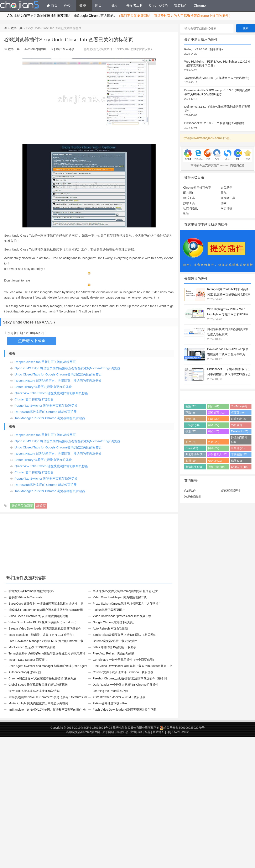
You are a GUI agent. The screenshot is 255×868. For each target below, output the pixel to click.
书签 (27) (236, 425)
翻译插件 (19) (194, 467)
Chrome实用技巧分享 (197, 188)
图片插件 (189, 193)
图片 (114, 5)
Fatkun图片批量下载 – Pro (110, 703)
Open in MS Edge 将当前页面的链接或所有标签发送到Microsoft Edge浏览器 (67, 368)
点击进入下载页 (32, 341)
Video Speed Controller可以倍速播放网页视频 (38, 616)
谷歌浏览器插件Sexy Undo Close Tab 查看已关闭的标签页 (69, 40)
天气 (224, 193)
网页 (98, 5)
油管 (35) (191, 419)
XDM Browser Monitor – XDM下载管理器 (119, 697)
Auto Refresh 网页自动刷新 (110, 628)
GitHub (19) (215, 461)
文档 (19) (191, 461)
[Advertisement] (46, 544)
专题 (147, 732)
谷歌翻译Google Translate (25, 597)
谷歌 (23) (214, 442)
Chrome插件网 (20, 6)
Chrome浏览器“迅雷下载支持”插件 (115, 641)
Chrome (200, 5)
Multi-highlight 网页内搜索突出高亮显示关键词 (38, 703)
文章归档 (136, 732)
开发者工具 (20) (218, 454)
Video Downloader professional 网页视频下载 (122, 616)
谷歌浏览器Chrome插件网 (83, 732)
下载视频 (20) (239, 454)
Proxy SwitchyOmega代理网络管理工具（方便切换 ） (127, 604)
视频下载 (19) (216, 467)
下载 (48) (191, 413)
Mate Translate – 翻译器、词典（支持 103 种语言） (42, 635)
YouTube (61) (239, 406)
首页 (52, 5)
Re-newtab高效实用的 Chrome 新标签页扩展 (46, 412)
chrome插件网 (37, 49)
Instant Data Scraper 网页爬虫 (28, 660)
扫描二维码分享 (64, 49)
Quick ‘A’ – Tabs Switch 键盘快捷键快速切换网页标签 (51, 393)
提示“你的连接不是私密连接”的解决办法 (34, 691)
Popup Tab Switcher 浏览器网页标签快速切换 (46, 406)
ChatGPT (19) (239, 467)
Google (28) (193, 425)
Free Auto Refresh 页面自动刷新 (114, 653)
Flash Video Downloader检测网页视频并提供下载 (125, 710)
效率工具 (17, 28)
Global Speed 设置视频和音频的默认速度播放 (38, 685)
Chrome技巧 (158, 5)
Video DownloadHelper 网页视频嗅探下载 (120, 597)
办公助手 (227, 188)
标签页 (41, 506)
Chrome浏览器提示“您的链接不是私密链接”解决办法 (42, 678)
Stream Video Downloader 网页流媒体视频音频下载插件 (45, 628)
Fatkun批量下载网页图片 (109, 610)
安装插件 (181, 5)
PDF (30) (214, 419)
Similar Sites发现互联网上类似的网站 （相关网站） (126, 635)
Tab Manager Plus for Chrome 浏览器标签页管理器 (50, 418)
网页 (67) (214, 406)
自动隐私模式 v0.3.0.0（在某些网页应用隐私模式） (218, 80)
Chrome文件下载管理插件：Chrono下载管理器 (123, 672)
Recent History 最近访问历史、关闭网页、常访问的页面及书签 (58, 381)
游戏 (224, 203)
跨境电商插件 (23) (239, 440)
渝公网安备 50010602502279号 (182, 728)
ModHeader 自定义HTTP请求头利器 (32, 647)
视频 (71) (191, 406)
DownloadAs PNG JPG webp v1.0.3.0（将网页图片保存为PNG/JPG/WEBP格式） (218, 95)
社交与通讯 (191, 208)
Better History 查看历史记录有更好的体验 (43, 387)
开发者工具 (135, 5)
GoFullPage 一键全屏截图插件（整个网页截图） (124, 660)
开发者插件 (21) (195, 454)
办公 (67, 5)
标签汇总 (122, 732)
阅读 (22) (214, 448)
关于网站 (108, 732)
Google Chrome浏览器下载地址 (113, 622)
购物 (186, 214)
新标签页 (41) (216, 413)
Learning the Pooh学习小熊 (110, 691)
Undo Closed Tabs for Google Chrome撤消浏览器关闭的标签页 (58, 374)
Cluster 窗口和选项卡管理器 (34, 399)
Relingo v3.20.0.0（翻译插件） (218, 52)
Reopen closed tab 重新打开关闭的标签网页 (45, 362)
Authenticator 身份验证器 (25, 672)
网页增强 (227, 208)
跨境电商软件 (193, 497)
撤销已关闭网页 (22, 506)
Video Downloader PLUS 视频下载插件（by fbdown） (43, 622)
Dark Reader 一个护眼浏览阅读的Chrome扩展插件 (126, 685)
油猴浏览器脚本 (231, 490)
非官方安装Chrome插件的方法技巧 (31, 591)
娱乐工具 (189, 198)
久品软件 (190, 490)
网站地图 (158, 732)
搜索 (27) (191, 431)
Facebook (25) (240, 431)
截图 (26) (214, 431)
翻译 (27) (214, 425)
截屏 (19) (236, 461)
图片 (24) (191, 442)
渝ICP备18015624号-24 (97, 728)
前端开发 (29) (239, 419)
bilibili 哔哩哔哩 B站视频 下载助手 (115, 647)
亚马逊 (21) (238, 448)
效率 (83, 5)
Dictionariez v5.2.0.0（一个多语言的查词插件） (218, 126)
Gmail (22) (192, 448)
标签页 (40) (238, 413)
